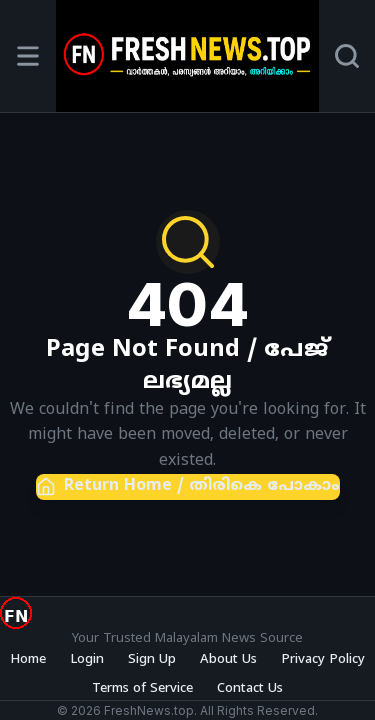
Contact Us (250, 689)
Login (87, 660)
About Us (228, 660)
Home (28, 660)
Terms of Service (142, 689)
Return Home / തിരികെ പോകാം (188, 486)
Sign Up (152, 660)
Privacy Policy (323, 660)
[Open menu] (28, 56)
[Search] (347, 56)
